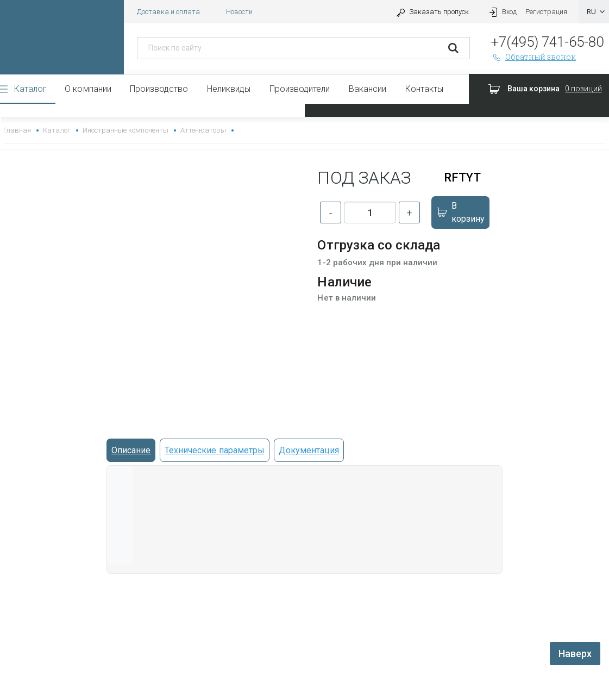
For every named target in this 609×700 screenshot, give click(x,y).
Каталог (30, 89)
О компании (88, 89)
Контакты (424, 89)
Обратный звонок (533, 57)
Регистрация (546, 12)
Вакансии (368, 89)
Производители (300, 89)
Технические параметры (214, 450)
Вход (501, 12)
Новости (239, 12)
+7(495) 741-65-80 (547, 42)
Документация (309, 450)
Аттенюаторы (203, 130)
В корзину (460, 212)
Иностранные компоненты (125, 130)
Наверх (575, 654)
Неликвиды (229, 89)
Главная (17, 130)
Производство (159, 89)
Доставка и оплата (168, 12)
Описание (131, 450)
